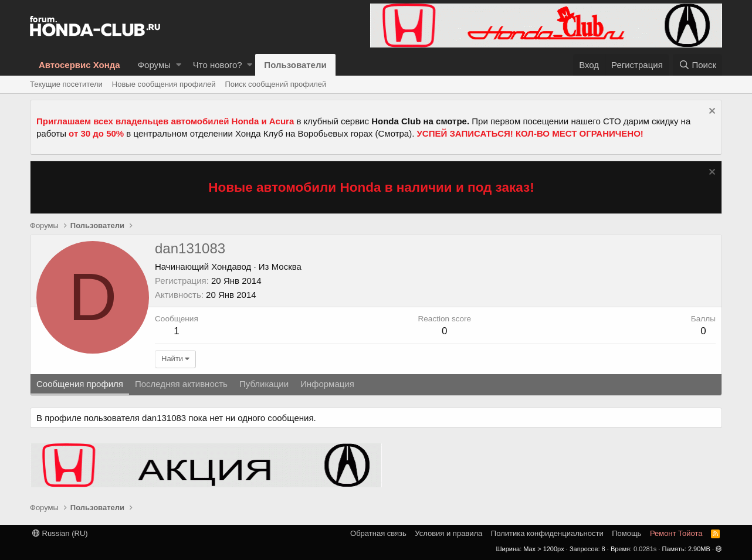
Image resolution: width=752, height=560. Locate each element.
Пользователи (295, 65)
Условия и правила (448, 533)
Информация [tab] (327, 384)
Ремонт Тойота (676, 533)
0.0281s (645, 549)
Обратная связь (378, 533)
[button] (179, 65)
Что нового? (218, 65)
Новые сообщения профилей (164, 84)
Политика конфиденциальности (547, 533)
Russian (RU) (60, 533)
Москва (287, 267)
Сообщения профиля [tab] (80, 384)
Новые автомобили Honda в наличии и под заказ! (371, 187)
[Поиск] (697, 65)
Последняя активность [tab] (181, 384)
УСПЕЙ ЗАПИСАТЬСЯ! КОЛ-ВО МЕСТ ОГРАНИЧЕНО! (530, 133)
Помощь (626, 533)
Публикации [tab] (264, 384)
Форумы (154, 65)
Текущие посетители (66, 84)
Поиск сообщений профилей (275, 84)
